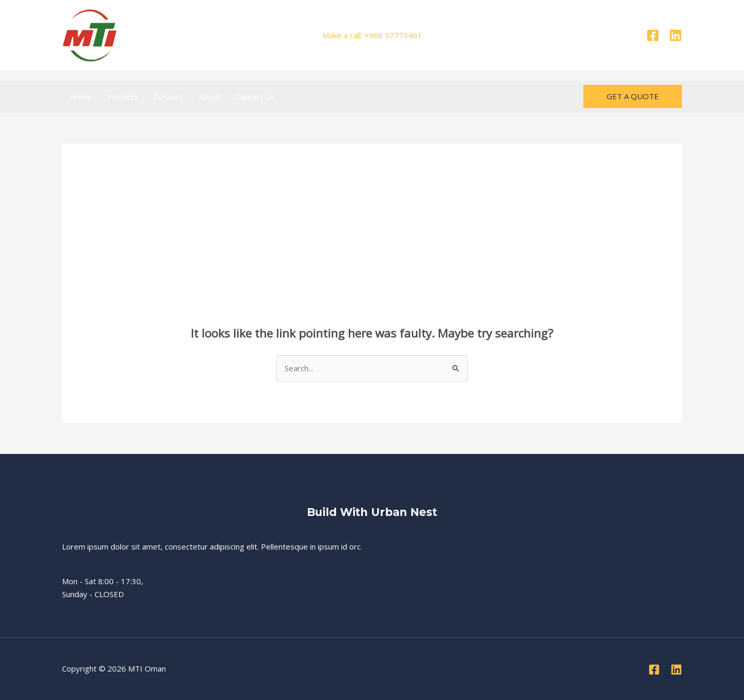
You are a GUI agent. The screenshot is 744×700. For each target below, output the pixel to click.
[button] (633, 96)
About (210, 97)
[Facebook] (653, 35)
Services (168, 97)
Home (81, 97)
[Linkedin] (676, 35)
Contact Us (255, 97)
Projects (123, 97)
